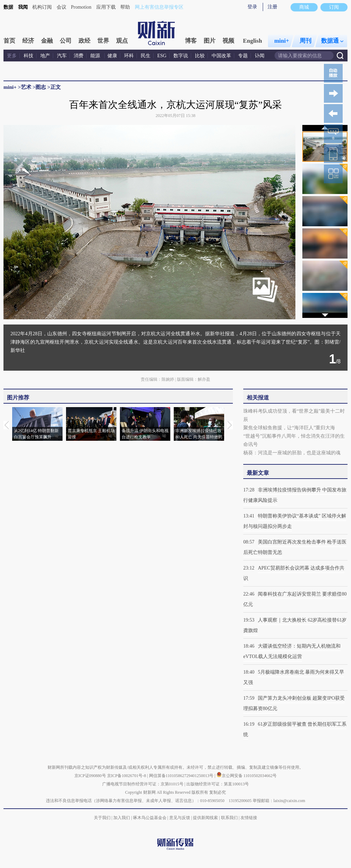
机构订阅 (42, 7)
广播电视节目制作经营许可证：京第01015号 (143, 784)
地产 (45, 56)
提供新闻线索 (205, 818)
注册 (272, 7)
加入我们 (122, 818)
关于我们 (102, 818)
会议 (62, 7)
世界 (103, 41)
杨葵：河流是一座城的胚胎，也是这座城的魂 (292, 453)
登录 (252, 7)
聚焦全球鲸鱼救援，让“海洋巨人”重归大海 (289, 428)
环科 (129, 56)
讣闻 (260, 56)
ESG (162, 56)
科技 (28, 56)
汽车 (62, 56)
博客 (191, 41)
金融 (47, 41)
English (252, 41)
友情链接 (249, 818)
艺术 (26, 87)
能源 (96, 56)
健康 (112, 56)
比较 (200, 56)
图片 (210, 41)
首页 (9, 41)
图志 (41, 87)
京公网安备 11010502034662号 (247, 776)
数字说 (181, 56)
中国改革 (221, 56)
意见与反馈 (180, 818)
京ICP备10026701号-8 (127, 776)
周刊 (305, 41)
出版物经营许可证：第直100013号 (218, 784)
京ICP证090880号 (90, 776)
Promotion (81, 7)
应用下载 (106, 7)
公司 (66, 41)
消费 (79, 56)
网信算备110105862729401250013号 (182, 776)
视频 (228, 41)
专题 (243, 56)
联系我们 (229, 818)
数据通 (332, 41)
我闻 (23, 7)
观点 (122, 41)
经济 (28, 41)
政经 (84, 41)
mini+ (282, 41)
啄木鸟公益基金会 (150, 818)
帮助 (125, 7)
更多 (12, 56)
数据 (8, 7)
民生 (146, 56)
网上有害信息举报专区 (159, 7)
